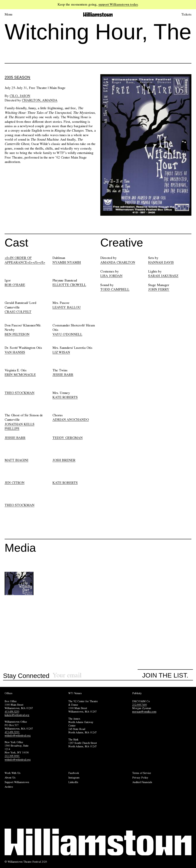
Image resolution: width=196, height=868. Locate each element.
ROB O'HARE (15, 285)
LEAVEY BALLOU (67, 307)
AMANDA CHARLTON (118, 262)
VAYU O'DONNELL (67, 334)
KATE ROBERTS (65, 397)
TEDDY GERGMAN (68, 438)
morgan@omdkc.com (144, 712)
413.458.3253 (12, 712)
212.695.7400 (140, 705)
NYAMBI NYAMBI (67, 262)
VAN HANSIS (15, 352)
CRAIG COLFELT (18, 312)
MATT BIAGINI (16, 460)
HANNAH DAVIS (161, 262)
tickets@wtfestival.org (17, 715)
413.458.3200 (12, 732)
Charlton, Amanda (40, 100)
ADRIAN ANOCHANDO (71, 420)
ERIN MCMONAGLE (20, 375)
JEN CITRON (15, 483)
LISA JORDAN (111, 276)
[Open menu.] (14, 15)
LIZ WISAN (61, 352)
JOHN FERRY (159, 289)
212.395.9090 (12, 756)
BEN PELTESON (17, 334)
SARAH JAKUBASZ (163, 276)
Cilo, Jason (20, 96)
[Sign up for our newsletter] (95, 675)
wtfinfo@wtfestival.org (18, 735)
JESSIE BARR (63, 375)
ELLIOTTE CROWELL (69, 285)
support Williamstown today (118, 4)
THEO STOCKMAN (20, 393)
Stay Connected (26, 676)
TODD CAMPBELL (115, 289)
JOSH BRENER (64, 460)
